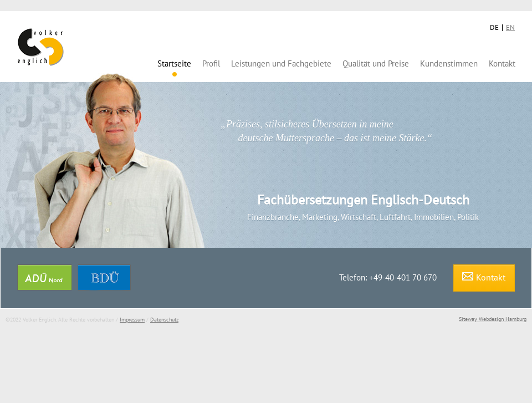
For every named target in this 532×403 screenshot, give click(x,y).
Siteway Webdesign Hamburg (493, 319)
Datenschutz (164, 320)
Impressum (132, 320)
